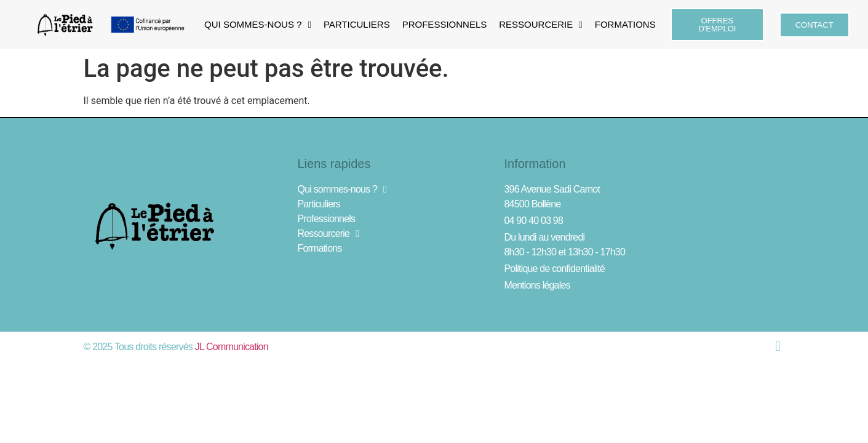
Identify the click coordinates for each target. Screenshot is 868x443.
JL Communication (232, 347)
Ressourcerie (541, 25)
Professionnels (445, 24)
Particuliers (357, 24)
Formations (625, 24)
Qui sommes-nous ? (258, 25)
